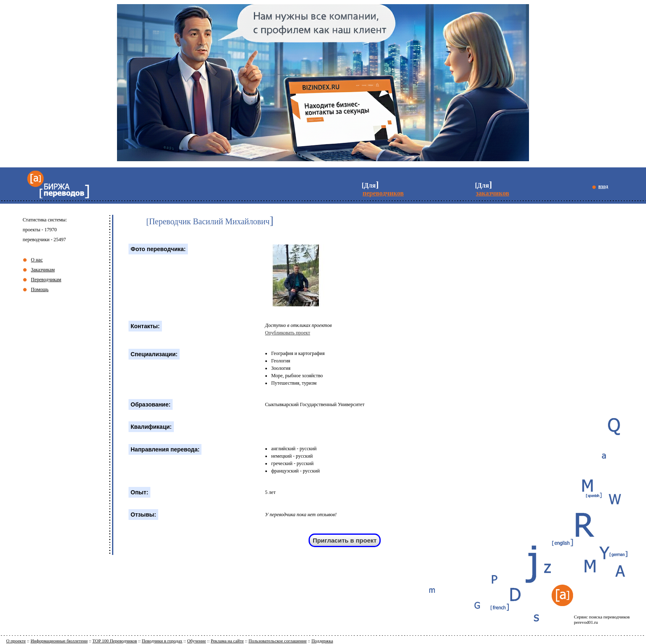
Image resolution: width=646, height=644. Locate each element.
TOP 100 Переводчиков (115, 641)
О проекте (16, 641)
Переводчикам (46, 280)
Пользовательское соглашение (277, 641)
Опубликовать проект (287, 333)
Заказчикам (43, 270)
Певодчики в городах (162, 641)
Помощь (40, 289)
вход (603, 186)
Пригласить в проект (345, 540)
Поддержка (322, 641)
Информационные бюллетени (59, 641)
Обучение (197, 641)
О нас (37, 260)
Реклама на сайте (227, 641)
